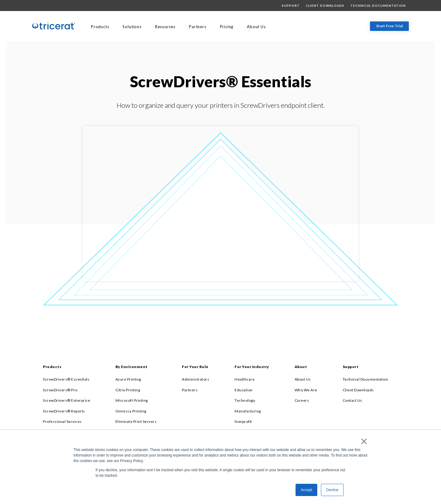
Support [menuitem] (291, 6)
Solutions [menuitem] (132, 27)
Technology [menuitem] (245, 400)
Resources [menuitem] (165, 27)
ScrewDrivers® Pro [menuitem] (60, 390)
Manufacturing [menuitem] (248, 411)
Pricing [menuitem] (227, 27)
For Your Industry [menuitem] (252, 367)
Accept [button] (306, 490)
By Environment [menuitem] (132, 367)
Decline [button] (332, 490)
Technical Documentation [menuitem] (378, 6)
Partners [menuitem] (198, 27)
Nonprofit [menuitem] (243, 421)
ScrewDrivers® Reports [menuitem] (64, 411)
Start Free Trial (389, 26)
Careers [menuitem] (302, 400)
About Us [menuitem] (256, 27)
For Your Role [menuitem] (195, 367)
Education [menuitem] (244, 390)
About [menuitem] (301, 367)
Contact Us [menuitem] (352, 400)
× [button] (363, 441)
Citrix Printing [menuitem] (128, 390)
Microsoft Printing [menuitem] (132, 400)
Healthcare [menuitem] (245, 379)
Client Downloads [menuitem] (325, 6)
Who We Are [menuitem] (306, 390)
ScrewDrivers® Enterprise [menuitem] (66, 400)
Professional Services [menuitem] (62, 421)
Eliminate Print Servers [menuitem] (136, 421)
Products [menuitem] (100, 27)
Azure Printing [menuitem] (128, 379)
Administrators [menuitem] (196, 379)
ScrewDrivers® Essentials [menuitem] (66, 379)
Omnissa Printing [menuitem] (131, 411)
